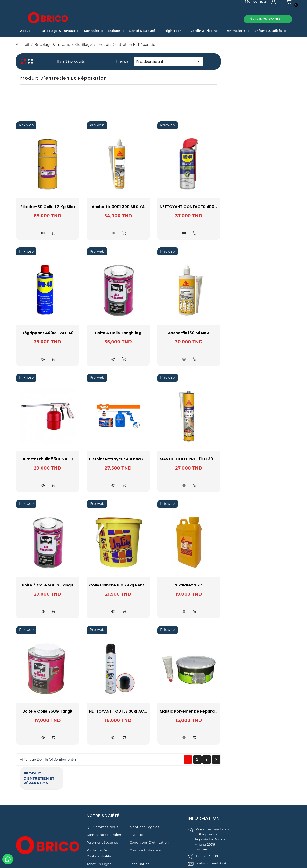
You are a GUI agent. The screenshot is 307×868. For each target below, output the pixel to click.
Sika (49, 106)
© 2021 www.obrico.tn (153, 862)
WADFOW (49, 125)
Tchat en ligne (99, 835)
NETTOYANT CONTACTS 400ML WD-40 (268, 207)
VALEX (49, 119)
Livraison (137, 806)
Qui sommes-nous (102, 798)
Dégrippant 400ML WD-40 (118, 333)
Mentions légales (144, 798)
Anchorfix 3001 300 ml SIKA (189, 207)
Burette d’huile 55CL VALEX (118, 459)
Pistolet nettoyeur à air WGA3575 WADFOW (203, 459)
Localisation (140, 835)
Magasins (95, 843)
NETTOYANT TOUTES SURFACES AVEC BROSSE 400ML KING (215, 711)
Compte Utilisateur (146, 821)
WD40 (49, 132)
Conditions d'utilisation (149, 813)
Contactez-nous (143, 843)
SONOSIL (49, 112)
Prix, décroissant (239, 62)
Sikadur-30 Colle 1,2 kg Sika (118, 207)
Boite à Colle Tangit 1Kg (189, 333)
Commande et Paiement (107, 806)
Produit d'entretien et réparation (45, 62)
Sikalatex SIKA (259, 585)
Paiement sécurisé (102, 813)
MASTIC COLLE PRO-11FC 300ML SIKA (266, 459)
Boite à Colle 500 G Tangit (118, 585)
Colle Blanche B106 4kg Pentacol (192, 585)
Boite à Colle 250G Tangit (118, 711)
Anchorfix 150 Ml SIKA (259, 333)
